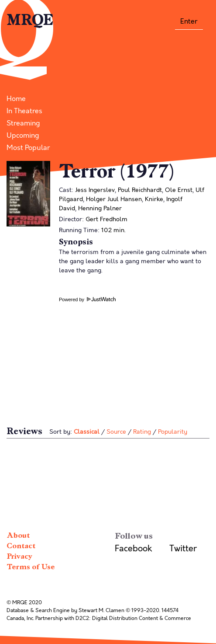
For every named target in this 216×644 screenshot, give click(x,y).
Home (16, 99)
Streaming (23, 123)
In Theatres (24, 111)
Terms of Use (31, 567)
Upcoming (23, 136)
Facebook (133, 548)
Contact (21, 546)
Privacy (19, 556)
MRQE (30, 20)
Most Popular (28, 148)
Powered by (87, 299)
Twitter (183, 548)
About (18, 535)
